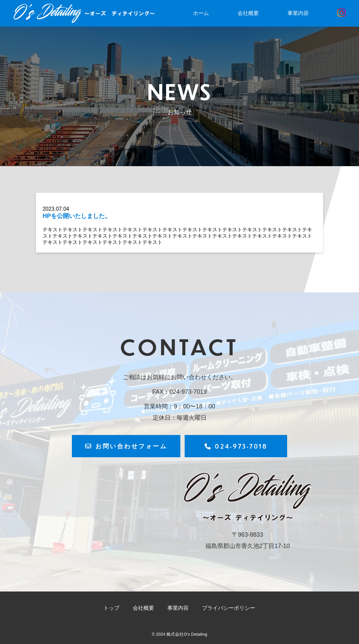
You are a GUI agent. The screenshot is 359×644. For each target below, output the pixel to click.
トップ (111, 608)
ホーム (201, 13)
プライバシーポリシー (229, 608)
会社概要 (248, 13)
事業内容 (298, 13)
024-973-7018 (236, 446)
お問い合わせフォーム (126, 446)
